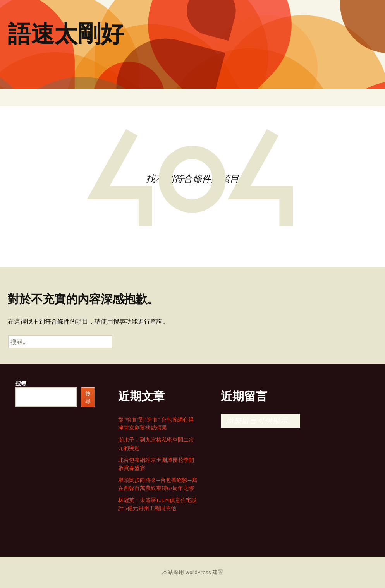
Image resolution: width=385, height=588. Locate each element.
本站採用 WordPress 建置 (193, 572)
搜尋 (21, 383)
